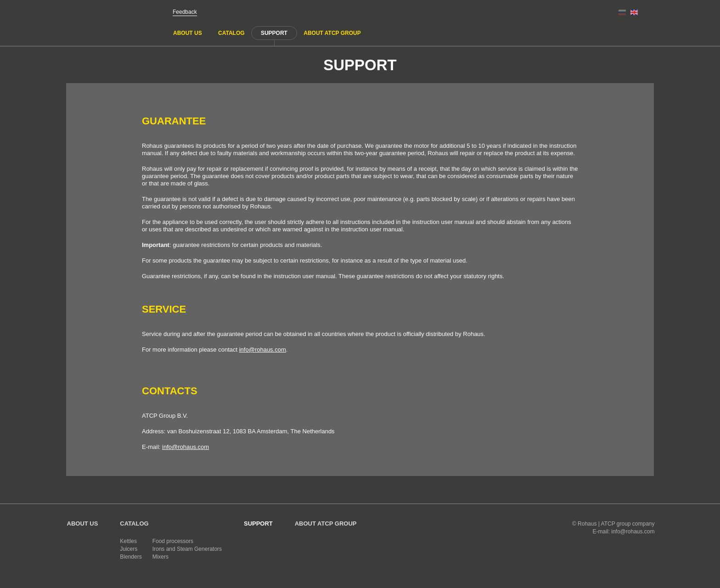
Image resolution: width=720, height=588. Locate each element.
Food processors (173, 541)
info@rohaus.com (263, 350)
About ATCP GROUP (332, 33)
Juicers (129, 549)
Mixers (160, 557)
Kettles (128, 541)
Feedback (185, 12)
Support (274, 33)
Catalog (231, 33)
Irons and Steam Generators (187, 549)
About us (188, 33)
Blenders (131, 557)
